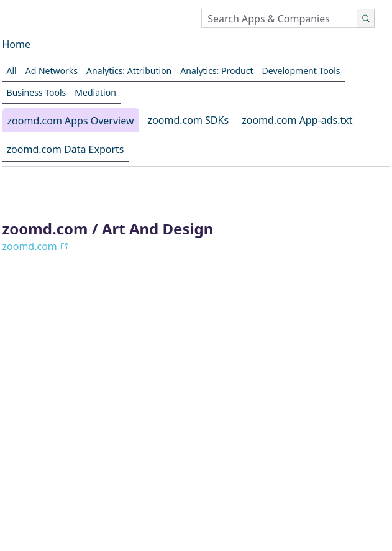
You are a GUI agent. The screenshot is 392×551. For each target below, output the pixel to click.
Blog (125, 496)
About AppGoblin (63, 496)
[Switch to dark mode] (45, 471)
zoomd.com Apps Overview (71, 121)
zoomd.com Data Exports (66, 149)
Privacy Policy (276, 496)
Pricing (217, 496)
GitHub (336, 496)
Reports (168, 496)
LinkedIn (171, 515)
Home (17, 44)
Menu (342, 522)
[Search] (366, 18)
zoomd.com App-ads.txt (297, 120)
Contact (223, 515)
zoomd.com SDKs (188, 120)
